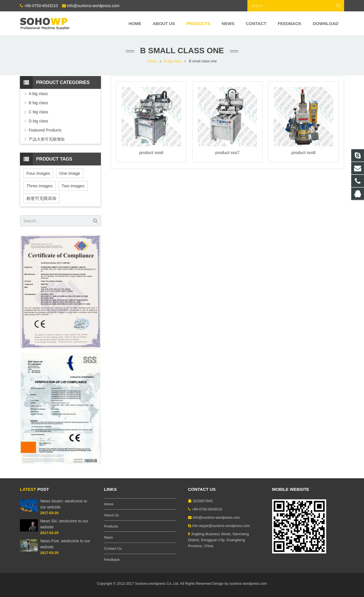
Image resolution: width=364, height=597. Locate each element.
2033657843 (203, 501)
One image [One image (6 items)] (70, 173)
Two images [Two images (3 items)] (73, 186)
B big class (173, 61)
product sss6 (151, 152)
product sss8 (304, 152)
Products (111, 526)
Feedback (112, 560)
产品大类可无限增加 (47, 139)
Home (152, 61)
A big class (38, 94)
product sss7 (227, 152)
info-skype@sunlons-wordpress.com (221, 526)
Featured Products (45, 130)
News (109, 537)
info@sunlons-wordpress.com (93, 6)
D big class (38, 121)
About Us (111, 515)
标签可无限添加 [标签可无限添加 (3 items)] (41, 198)
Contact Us (113, 549)
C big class (38, 112)
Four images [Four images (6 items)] (38, 173)
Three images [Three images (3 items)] (40, 186)
